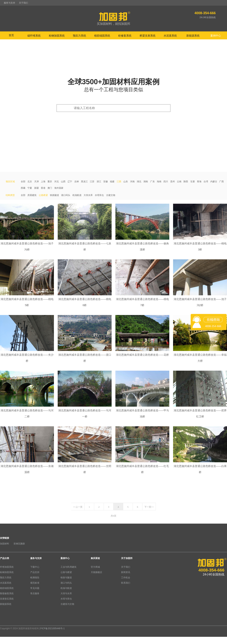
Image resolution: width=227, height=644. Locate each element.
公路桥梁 (43, 195)
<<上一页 (78, 507)
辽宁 (70, 182)
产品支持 (35, 572)
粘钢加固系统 (7, 572)
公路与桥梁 (66, 572)
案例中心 (65, 558)
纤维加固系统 (7, 567)
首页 (11, 35)
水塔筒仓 (99, 195)
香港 (43, 188)
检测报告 (35, 578)
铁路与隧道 (66, 578)
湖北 (139, 182)
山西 (63, 182)
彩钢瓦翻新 (19, 544)
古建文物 (111, 195)
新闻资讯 (126, 572)
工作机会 (126, 578)
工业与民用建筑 (68, 567)
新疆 (37, 188)
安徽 (106, 182)
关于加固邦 (127, 558)
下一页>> (149, 507)
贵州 (173, 182)
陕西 (186, 182)
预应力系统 (6, 578)
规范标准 (35, 583)
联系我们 (126, 583)
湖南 (146, 182)
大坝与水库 (66, 593)
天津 (37, 182)
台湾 (206, 182)
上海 (43, 182)
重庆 (50, 182)
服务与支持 (9, 3)
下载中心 (35, 567)
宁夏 (30, 188)
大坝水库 (88, 195)
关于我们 (23, 3)
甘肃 (193, 182)
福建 (112, 182)
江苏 (92, 182)
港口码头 (66, 195)
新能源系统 (6, 604)
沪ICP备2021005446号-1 (52, 628)
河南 (132, 182)
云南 (179, 182)
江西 (119, 182)
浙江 (99, 182)
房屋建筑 (32, 195)
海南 (159, 182)
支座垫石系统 (7, 599)
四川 (166, 182)
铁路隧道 (54, 195)
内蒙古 (214, 182)
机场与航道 (66, 588)
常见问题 (35, 588)
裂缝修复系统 (7, 593)
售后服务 (35, 593)
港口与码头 (66, 583)
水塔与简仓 (66, 599)
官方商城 (95, 567)
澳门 (50, 188)
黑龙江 (84, 182)
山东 (126, 182)
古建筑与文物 (67, 604)
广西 (222, 182)
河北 (57, 182)
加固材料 (5, 544)
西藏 (23, 188)
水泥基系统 (6, 583)
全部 (23, 182)
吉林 (77, 182)
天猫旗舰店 (96, 572)
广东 (152, 182)
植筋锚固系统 (7, 588)
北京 (30, 182)
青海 (199, 182)
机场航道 (77, 195)
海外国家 (59, 188)
